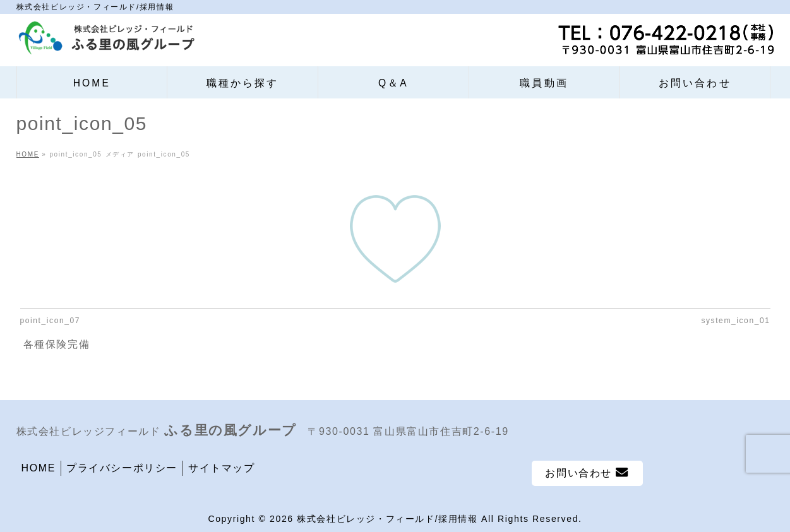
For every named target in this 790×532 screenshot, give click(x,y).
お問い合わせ (587, 472)
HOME (39, 468)
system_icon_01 (735, 321)
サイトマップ (222, 468)
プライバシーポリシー (122, 468)
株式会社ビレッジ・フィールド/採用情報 (387, 519)
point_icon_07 (51, 321)
